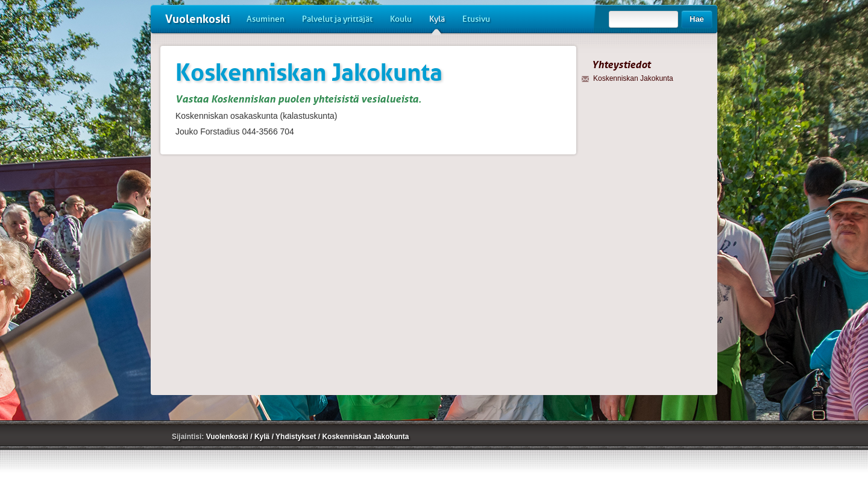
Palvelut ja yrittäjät (337, 19)
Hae (697, 19)
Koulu (401, 19)
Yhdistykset (297, 437)
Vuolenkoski (198, 19)
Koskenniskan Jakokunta (365, 437)
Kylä (437, 24)
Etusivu (476, 19)
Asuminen (266, 19)
